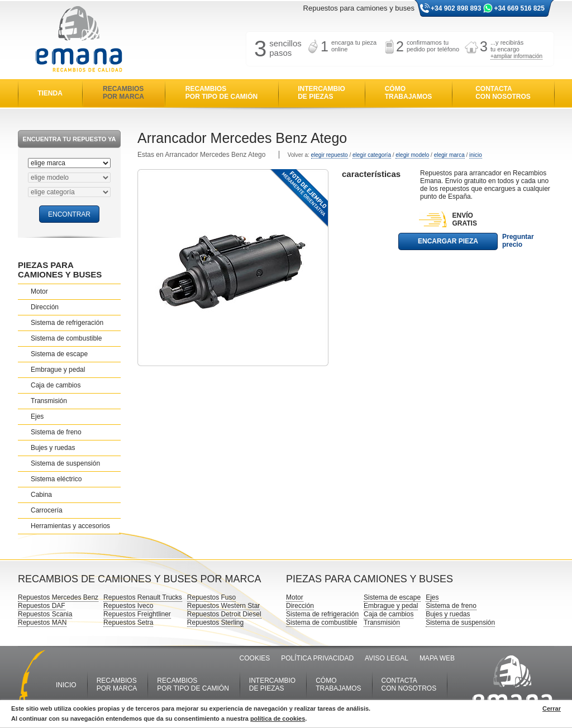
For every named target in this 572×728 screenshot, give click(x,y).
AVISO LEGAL (387, 658)
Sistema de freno (56, 432)
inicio (476, 155)
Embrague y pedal (58, 370)
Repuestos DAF (42, 606)
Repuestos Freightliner (137, 614)
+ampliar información (516, 56)
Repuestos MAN (42, 622)
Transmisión (49, 401)
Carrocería (47, 510)
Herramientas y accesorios (70, 526)
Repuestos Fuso (211, 597)
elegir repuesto (330, 155)
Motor (39, 291)
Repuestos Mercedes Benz (58, 597)
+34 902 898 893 (456, 8)
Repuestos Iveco (128, 606)
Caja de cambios (56, 385)
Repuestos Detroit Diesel (224, 614)
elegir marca (449, 155)
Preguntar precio (518, 241)
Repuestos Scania (45, 614)
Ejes (37, 416)
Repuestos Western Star (224, 606)
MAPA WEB (437, 658)
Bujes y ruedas (53, 448)
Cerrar (552, 708)
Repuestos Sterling (215, 622)
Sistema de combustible (66, 338)
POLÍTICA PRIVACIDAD (317, 658)
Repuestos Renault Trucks (143, 597)
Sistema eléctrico (56, 479)
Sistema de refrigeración (67, 323)
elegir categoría (372, 155)
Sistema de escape (59, 354)
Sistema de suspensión (65, 463)
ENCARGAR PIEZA (448, 241)
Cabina (41, 495)
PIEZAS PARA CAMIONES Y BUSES (60, 270)
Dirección (45, 307)
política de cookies (278, 719)
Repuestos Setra (128, 622)
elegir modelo (412, 155)
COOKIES (255, 658)
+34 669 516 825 (519, 8)
